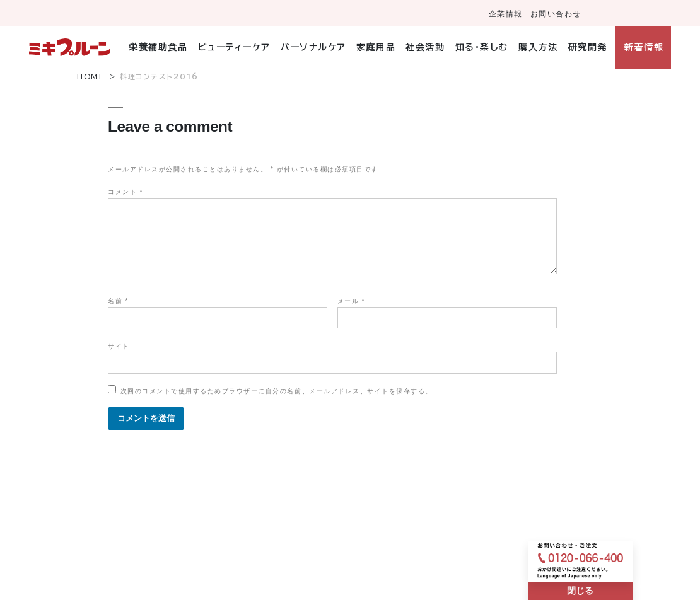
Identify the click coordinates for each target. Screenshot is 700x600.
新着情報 (644, 47)
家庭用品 (376, 47)
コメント (125, 192)
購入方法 (538, 47)
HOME (91, 77)
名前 (118, 301)
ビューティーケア (234, 47)
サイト (119, 346)
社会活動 (425, 47)
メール (351, 301)
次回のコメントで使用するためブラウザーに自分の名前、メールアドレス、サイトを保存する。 (277, 391)
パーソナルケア (313, 47)
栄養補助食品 (158, 47)
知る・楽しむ (482, 47)
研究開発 (588, 47)
